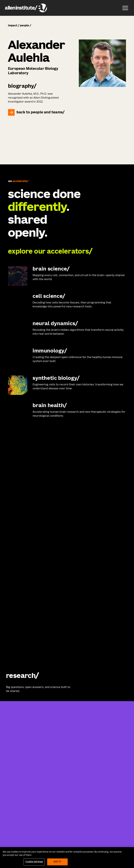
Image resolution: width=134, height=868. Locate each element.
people (24, 26)
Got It (57, 862)
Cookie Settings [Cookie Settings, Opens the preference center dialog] (34, 862)
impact (13, 26)
